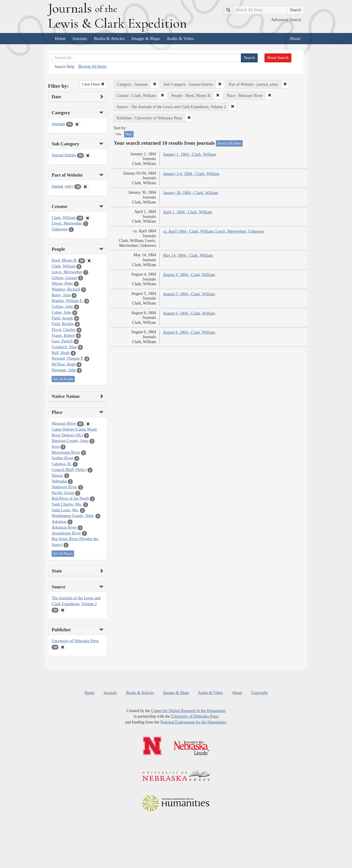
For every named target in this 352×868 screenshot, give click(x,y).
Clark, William (64, 218)
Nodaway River (64, 487)
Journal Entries (64, 155)
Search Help (64, 67)
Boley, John (61, 295)
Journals (80, 38)
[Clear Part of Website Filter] (85, 187)
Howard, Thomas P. (68, 358)
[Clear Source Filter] (63, 610)
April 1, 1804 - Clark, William (187, 212)
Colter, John (61, 312)
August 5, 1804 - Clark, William (189, 294)
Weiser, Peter (62, 283)
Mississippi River (66, 452)
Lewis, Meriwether (67, 223)
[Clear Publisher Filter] (63, 647)
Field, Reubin (63, 324)
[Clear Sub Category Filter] (88, 156)
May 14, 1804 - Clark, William (188, 255)
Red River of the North (70, 498)
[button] (155, 84)
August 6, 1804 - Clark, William (189, 313)
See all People (63, 379)
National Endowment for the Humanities (193, 722)
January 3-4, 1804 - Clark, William (191, 174)
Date (129, 134)
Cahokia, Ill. (62, 464)
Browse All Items (92, 66)
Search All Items (229, 143)
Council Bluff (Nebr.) (69, 470)
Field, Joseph (62, 318)
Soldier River (63, 458)
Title (119, 134)
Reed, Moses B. (64, 260)
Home (60, 38)
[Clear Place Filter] (88, 424)
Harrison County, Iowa (70, 441)
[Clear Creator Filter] (88, 218)
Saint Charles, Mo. (67, 504)
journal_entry (63, 186)
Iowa (56, 447)
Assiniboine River (66, 533)
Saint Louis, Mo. (65, 510)
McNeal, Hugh (64, 364)
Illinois (57, 476)
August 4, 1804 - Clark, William (189, 275)
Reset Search (278, 58)
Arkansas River (64, 527)
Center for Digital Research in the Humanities (188, 711)
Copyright (259, 693)
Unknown (60, 229)
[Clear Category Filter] (77, 124)
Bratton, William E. (67, 301)
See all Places (63, 553)
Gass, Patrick (62, 341)
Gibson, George (64, 278)
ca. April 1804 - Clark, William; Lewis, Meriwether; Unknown (214, 231)
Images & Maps (146, 38)
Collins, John (62, 307)
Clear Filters (93, 84)
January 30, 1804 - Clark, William (190, 193)
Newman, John (64, 370)
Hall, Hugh (61, 353)
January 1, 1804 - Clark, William (189, 154)
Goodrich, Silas (64, 347)
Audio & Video (180, 38)
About (295, 38)
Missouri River (64, 423)
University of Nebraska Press (75, 641)
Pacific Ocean (63, 493)
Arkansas (59, 522)
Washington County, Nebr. (73, 516)
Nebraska (59, 481)
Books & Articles (109, 38)
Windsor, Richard (66, 289)
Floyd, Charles (64, 330)
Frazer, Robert (63, 335)
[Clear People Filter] (89, 261)
